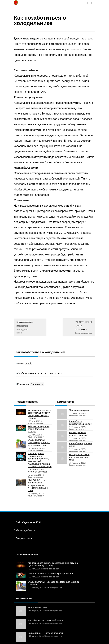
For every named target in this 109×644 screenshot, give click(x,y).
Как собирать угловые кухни (81, 445)
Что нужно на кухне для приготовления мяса (79, 457)
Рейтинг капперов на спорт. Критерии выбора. (39, 429)
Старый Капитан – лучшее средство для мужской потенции (39, 443)
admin (29, 364)
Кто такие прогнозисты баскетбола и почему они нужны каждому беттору (40, 414)
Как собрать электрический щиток (80, 423)
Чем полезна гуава (79, 410)
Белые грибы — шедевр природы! (78, 434)
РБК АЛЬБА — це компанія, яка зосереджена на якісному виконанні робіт (38, 485)
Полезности (37, 384)
